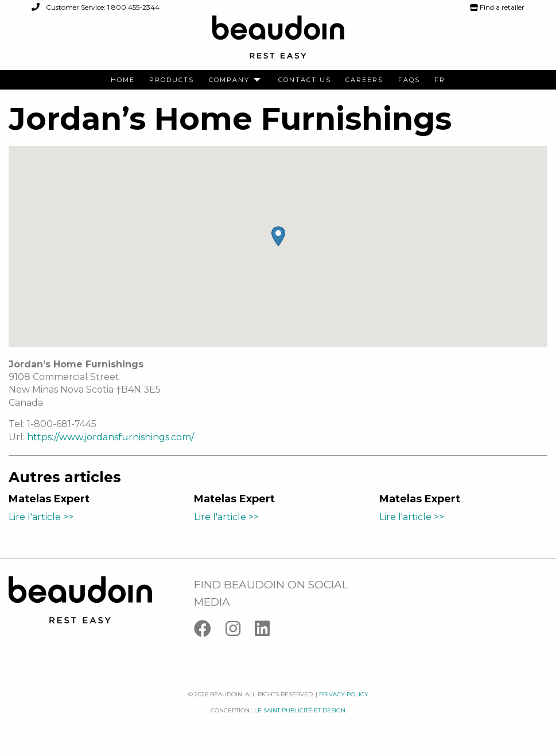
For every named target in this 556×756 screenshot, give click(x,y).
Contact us (305, 80)
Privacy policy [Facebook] (344, 694)
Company (229, 80)
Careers (364, 80)
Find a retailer (497, 7)
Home (123, 80)
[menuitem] (123, 80)
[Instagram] (240, 631)
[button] (278, 236)
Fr (440, 80)
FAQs (409, 80)
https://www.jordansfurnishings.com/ (110, 437)
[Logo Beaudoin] (278, 42)
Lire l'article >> (41, 517)
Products (172, 80)
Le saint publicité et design (300, 710)
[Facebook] (210, 631)
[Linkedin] (268, 631)
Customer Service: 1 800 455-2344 (96, 7)
